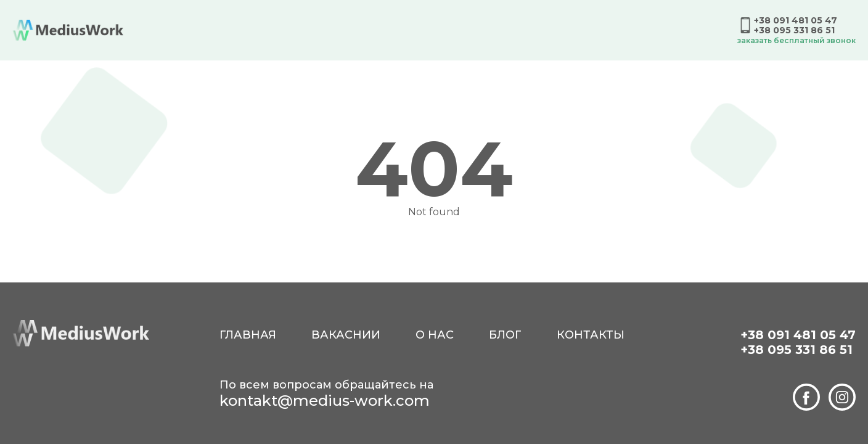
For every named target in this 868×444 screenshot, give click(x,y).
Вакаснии (346, 335)
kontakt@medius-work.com (325, 401)
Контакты (591, 335)
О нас (435, 335)
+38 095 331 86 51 (794, 30)
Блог (505, 335)
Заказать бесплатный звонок (796, 40)
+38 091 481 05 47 (796, 20)
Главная (248, 335)
